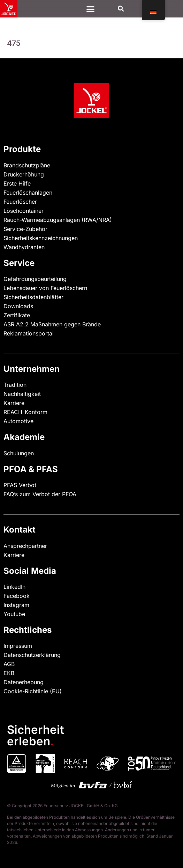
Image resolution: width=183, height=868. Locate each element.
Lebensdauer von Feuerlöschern (45, 288)
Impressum (18, 646)
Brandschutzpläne (27, 165)
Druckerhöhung (24, 174)
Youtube (14, 614)
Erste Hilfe (17, 183)
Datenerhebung (24, 682)
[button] (121, 9)
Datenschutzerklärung (32, 655)
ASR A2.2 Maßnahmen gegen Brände (52, 324)
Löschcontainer (24, 211)
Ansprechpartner (25, 546)
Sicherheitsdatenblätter (33, 297)
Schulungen (19, 453)
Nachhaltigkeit (22, 394)
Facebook (17, 596)
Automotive (18, 421)
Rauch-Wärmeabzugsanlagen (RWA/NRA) (58, 220)
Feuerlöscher (20, 202)
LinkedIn (14, 587)
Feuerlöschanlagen (28, 193)
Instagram (16, 605)
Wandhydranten (24, 247)
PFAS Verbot (20, 485)
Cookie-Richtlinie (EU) (33, 691)
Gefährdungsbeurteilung (35, 279)
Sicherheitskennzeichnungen (41, 238)
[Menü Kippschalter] (90, 9)
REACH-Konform (25, 412)
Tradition (15, 385)
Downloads (18, 306)
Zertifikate (17, 315)
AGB (9, 664)
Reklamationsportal (29, 333)
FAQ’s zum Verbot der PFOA (40, 494)
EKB (9, 673)
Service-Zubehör (25, 229)
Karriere (14, 403)
